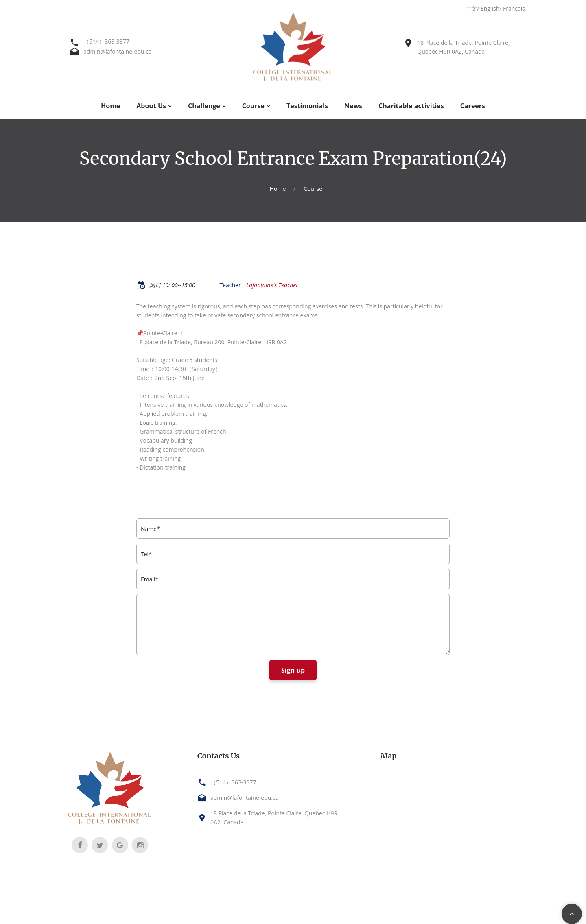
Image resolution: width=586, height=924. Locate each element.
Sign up (293, 670)
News (353, 106)
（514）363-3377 (106, 41)
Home (110, 106)
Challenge (204, 106)
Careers (473, 106)
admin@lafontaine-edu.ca (117, 51)
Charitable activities (411, 106)
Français (514, 8)
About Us (151, 106)
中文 (471, 8)
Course (253, 106)
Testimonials (307, 106)
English (490, 8)
